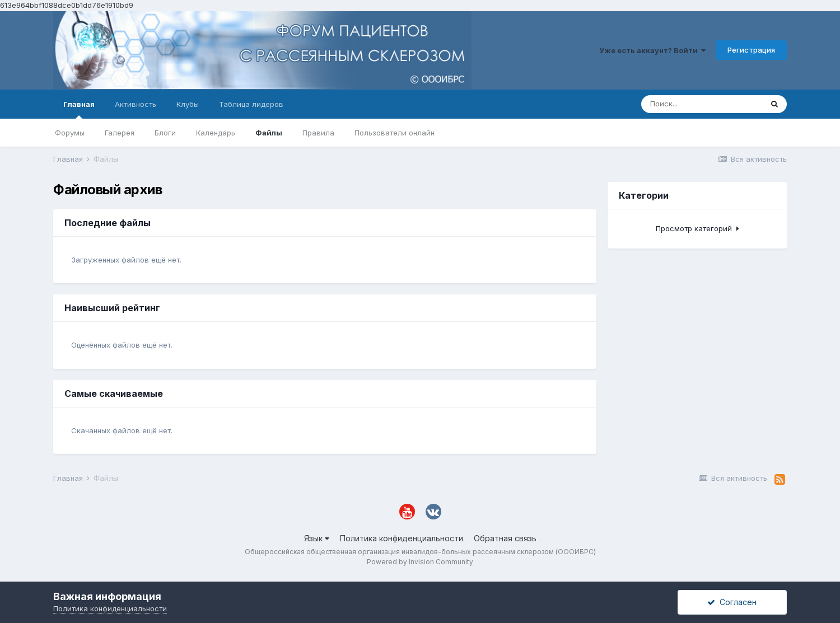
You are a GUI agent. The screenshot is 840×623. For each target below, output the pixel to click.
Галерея (120, 133)
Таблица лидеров (251, 104)
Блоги (165, 133)
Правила (318, 133)
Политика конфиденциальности (402, 538)
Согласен (732, 602)
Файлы (269, 133)
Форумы (70, 133)
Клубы (188, 104)
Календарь (216, 133)
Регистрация (751, 50)
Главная (79, 109)
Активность (136, 104)
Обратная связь (505, 538)
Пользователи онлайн (395, 133)
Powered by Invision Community (420, 562)
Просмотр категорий (697, 228)
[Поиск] (702, 104)
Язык (317, 538)
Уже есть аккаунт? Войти (652, 50)
